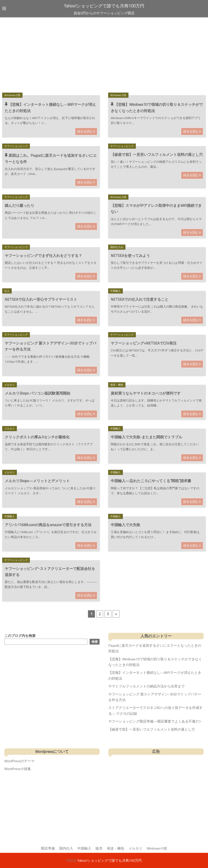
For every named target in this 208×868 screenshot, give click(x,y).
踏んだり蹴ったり (19, 206)
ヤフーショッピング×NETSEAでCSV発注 (144, 343)
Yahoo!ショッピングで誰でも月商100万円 (104, 6)
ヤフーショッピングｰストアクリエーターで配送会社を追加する (50, 572)
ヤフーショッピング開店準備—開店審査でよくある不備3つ (155, 721)
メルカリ (10, 384)
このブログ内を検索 (20, 636)
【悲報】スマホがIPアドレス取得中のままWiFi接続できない (156, 209)
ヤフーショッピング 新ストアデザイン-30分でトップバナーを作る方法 (50, 346)
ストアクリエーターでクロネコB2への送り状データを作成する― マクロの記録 (155, 710)
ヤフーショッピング (16, 146)
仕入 (7, 291)
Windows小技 (12, 95)
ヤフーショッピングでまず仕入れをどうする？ (43, 255)
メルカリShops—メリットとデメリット (37, 481)
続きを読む (86, 131)
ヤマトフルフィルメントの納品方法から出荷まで (146, 686)
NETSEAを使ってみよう (130, 255)
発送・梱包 (117, 384)
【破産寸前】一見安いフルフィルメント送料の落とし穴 (157, 155)
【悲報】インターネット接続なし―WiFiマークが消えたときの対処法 (50, 107)
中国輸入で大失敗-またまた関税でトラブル (146, 437)
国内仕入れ (117, 247)
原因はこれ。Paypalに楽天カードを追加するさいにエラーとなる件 (51, 159)
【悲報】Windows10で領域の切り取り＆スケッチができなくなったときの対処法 (157, 107)
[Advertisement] (104, 54)
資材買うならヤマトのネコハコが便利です (146, 393)
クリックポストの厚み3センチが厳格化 (37, 437)
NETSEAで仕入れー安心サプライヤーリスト (41, 299)
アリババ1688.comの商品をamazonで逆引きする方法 (48, 525)
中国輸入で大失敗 (125, 525)
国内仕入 (66, 848)
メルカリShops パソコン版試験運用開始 (37, 393)
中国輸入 (115, 291)
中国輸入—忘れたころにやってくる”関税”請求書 (151, 481)
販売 (99, 848)
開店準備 (48, 848)
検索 (95, 641)
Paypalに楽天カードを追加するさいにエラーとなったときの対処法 (155, 648)
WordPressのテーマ (19, 761)
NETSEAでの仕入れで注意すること (140, 299)
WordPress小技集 (18, 769)
